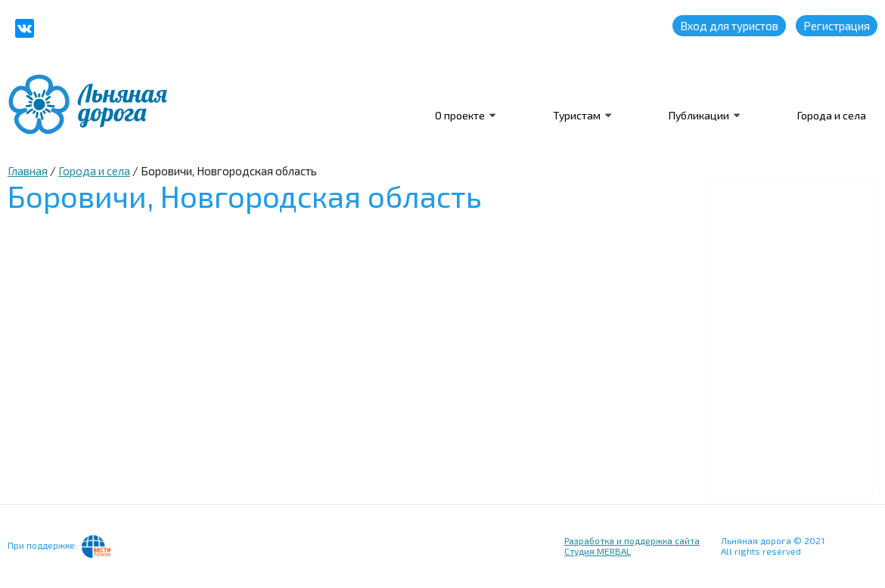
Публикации (699, 115)
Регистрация (837, 26)
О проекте (460, 115)
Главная (28, 171)
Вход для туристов (729, 26)
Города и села (832, 115)
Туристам (577, 115)
